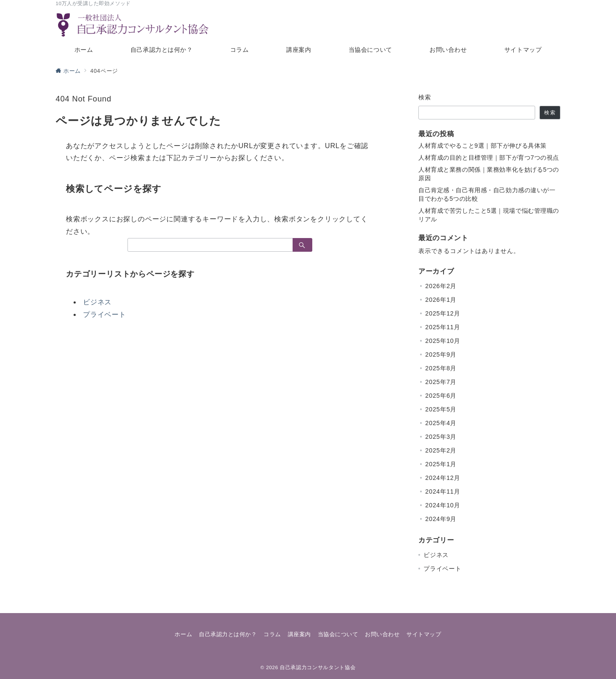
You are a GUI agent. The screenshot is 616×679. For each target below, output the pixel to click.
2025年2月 (441, 450)
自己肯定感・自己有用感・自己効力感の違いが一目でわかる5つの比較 (487, 194)
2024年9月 (441, 519)
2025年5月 (441, 409)
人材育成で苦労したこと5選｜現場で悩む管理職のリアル (489, 215)
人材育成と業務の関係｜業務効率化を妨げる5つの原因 (489, 174)
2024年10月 (443, 505)
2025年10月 (443, 341)
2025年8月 (441, 368)
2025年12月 (443, 313)
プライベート (105, 314)
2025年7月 (441, 382)
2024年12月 (443, 478)
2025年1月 (441, 464)
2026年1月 (441, 300)
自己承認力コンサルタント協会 (318, 667)
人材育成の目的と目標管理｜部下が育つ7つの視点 (489, 158)
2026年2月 (441, 286)
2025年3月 (441, 437)
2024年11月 (443, 491)
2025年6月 (441, 396)
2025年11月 (443, 327)
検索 (425, 97)
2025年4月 (441, 423)
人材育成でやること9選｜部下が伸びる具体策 (483, 146)
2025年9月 (441, 354)
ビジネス (97, 302)
